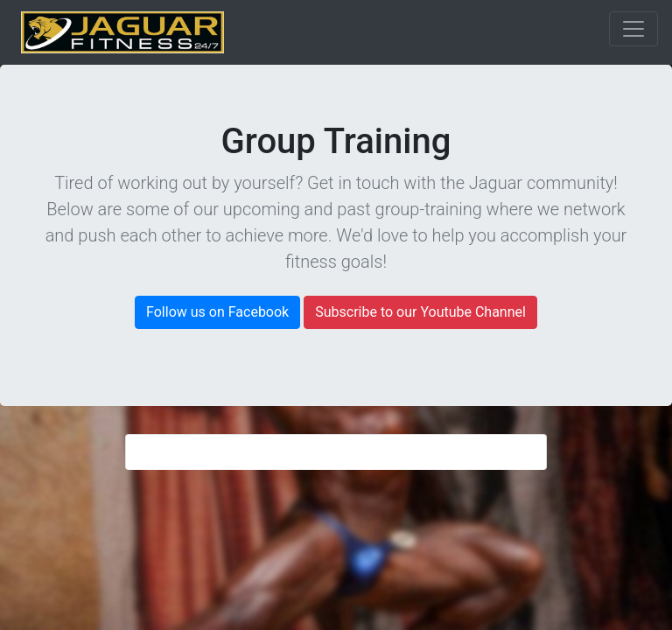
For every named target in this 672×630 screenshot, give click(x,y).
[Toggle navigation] (633, 29)
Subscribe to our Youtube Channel (420, 312)
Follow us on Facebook (217, 312)
